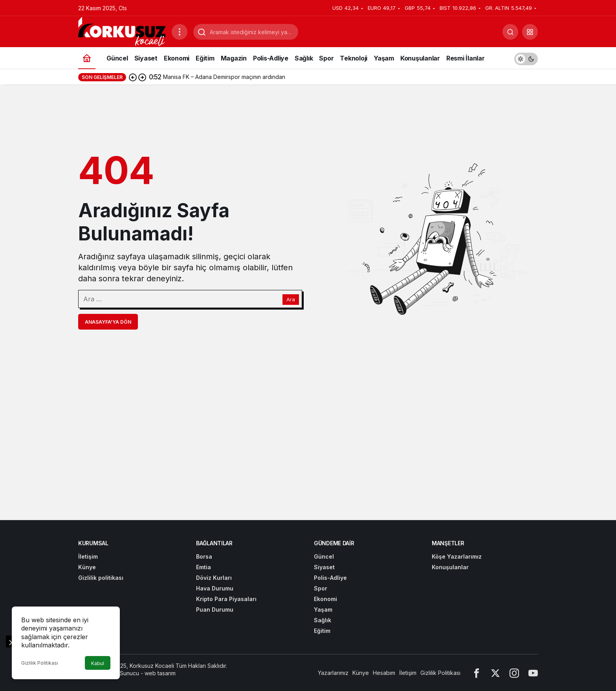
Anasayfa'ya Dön (108, 322)
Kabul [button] (98, 663)
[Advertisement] (38, 198)
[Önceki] (133, 77)
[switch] (526, 58)
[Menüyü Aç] (180, 32)
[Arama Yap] (510, 32)
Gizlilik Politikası (40, 663)
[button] (530, 32)
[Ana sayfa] (87, 58)
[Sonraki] (142, 77)
